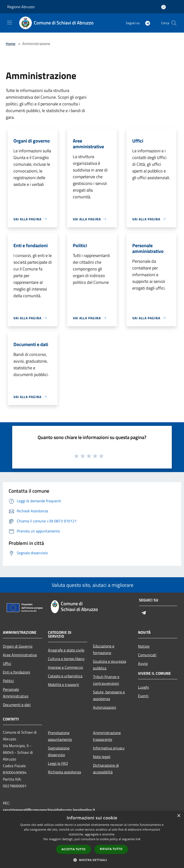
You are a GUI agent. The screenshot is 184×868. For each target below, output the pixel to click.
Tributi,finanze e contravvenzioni (106, 680)
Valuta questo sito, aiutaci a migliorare (92, 585)
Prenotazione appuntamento (60, 736)
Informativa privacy (109, 748)
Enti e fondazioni (17, 672)
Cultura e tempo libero (66, 659)
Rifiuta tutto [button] (111, 849)
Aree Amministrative (20, 655)
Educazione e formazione (104, 649)
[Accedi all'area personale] (164, 7)
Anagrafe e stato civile (66, 650)
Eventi (143, 696)
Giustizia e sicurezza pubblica (109, 665)
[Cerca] (174, 23)
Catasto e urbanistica (65, 676)
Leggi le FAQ (58, 763)
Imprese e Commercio (65, 667)
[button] (92, 860)
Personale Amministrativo (16, 693)
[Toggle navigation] (10, 23)
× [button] (179, 816)
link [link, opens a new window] (138, 839)
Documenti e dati (17, 705)
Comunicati (147, 655)
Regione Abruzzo (21, 7)
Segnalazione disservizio (59, 751)
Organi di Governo (18, 646)
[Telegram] (146, 23)
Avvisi (143, 663)
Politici (8, 681)
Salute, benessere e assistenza (109, 695)
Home (11, 44)
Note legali (102, 757)
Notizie (144, 646)
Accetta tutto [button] (74, 849)
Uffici (7, 663)
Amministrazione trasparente (107, 736)
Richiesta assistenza (64, 772)
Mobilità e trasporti (63, 685)
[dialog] (92, 839)
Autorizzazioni (105, 707)
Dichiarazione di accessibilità (106, 769)
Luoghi (144, 687)
